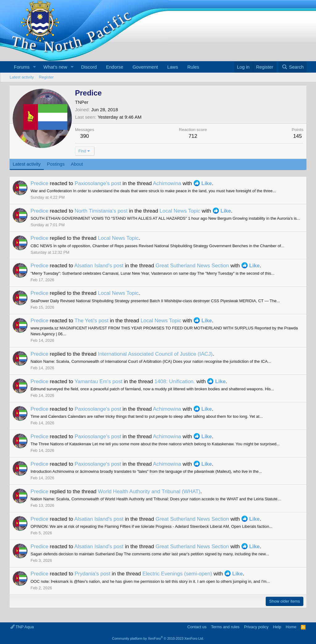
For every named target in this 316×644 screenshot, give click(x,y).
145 (297, 136)
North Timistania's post (101, 211)
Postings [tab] (56, 164)
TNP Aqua (22, 627)
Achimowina (167, 183)
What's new (55, 67)
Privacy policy (256, 627)
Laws (173, 67)
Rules (193, 67)
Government (145, 67)
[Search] (293, 67)
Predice (39, 183)
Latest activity (22, 77)
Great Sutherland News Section (192, 266)
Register (46, 77)
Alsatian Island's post (99, 266)
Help (277, 627)
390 (85, 136)
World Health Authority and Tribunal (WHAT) (149, 491)
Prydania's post (93, 574)
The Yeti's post (91, 321)
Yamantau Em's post (98, 381)
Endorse (115, 67)
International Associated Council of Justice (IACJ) (155, 354)
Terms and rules (225, 627)
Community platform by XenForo (158, 638)
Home (291, 627)
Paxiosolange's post (98, 183)
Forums (22, 67)
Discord (89, 67)
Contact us (197, 627)
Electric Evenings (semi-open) (177, 574)
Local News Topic (180, 211)
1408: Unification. (175, 381)
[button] (35, 67)
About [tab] (77, 164)
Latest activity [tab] (27, 164)
